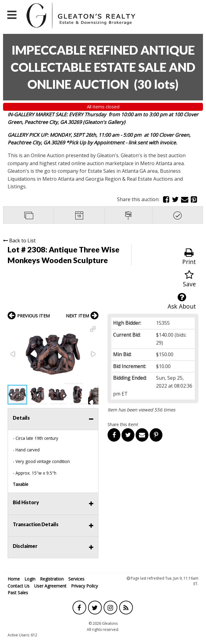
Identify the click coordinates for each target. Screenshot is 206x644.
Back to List (19, 241)
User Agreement (50, 586)
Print (189, 257)
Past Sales (18, 593)
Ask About (182, 301)
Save (189, 279)
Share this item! (123, 424)
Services (76, 579)
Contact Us (19, 586)
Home (14, 579)
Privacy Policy (84, 586)
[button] (93, 329)
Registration (52, 579)
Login (30, 579)
